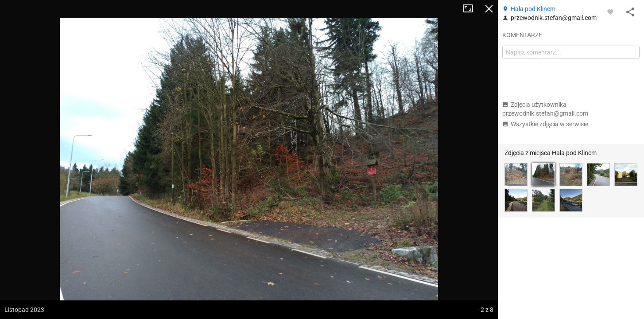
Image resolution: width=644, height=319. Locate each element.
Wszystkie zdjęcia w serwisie (545, 124)
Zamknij (489, 9)
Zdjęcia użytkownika (545, 109)
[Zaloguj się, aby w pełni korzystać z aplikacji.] (610, 12)
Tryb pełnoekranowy (471, 9)
